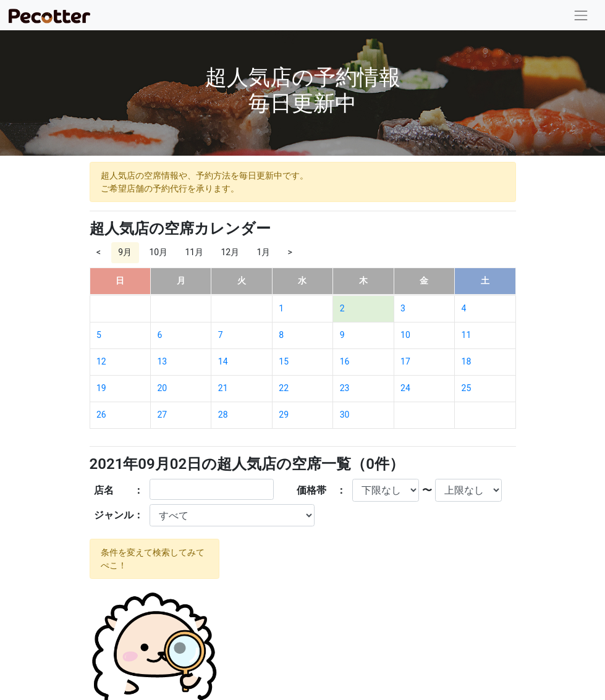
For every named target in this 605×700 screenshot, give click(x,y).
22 (284, 388)
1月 (263, 252)
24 (405, 388)
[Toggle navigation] (581, 15)
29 (284, 415)
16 (345, 361)
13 (162, 361)
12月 (230, 252)
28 (223, 415)
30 (345, 415)
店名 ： (119, 490)
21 (223, 388)
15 (284, 361)
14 (223, 361)
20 (162, 388)
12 (101, 361)
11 (467, 335)
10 (405, 335)
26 (101, 415)
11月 (194, 252)
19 (101, 388)
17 (405, 361)
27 (162, 415)
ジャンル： (119, 515)
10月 (158, 252)
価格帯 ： (321, 490)
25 (467, 388)
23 (345, 388)
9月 (125, 252)
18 (467, 361)
